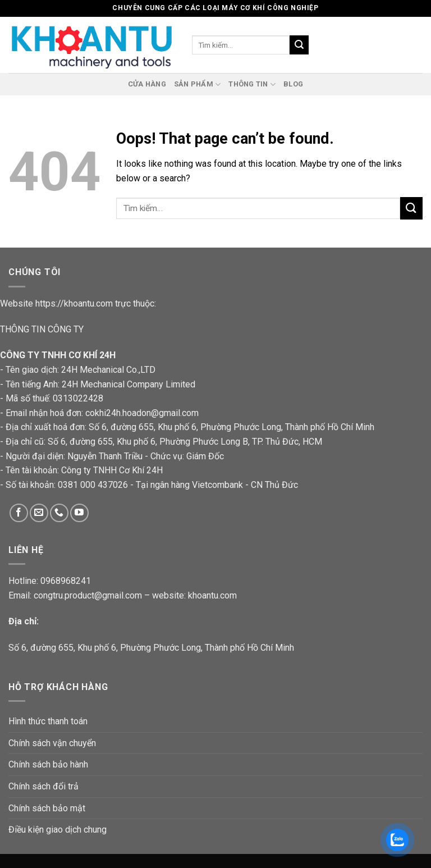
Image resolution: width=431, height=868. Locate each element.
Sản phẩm (198, 84)
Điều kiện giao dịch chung (58, 830)
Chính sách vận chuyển (52, 743)
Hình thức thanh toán (48, 721)
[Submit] (411, 208)
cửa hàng (147, 84)
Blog (293, 84)
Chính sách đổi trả (43, 786)
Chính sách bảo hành (48, 764)
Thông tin (252, 84)
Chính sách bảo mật (47, 808)
